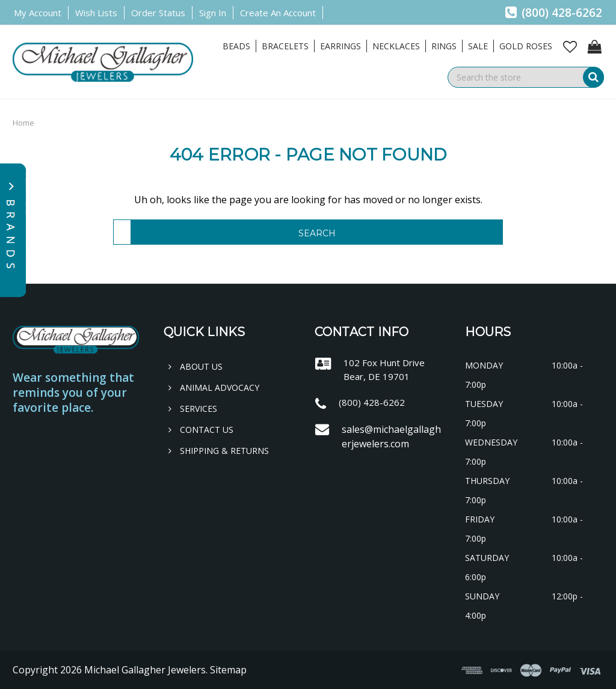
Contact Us (201, 430)
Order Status (158, 13)
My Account (38, 13)
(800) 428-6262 (554, 13)
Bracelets (285, 46)
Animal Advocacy (214, 387)
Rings (444, 46)
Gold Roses (526, 46)
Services (193, 409)
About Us (196, 366)
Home (23, 123)
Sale (478, 46)
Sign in (213, 13)
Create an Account (278, 13)
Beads (236, 46)
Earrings (340, 46)
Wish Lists (96, 13)
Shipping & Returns (219, 451)
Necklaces (396, 46)
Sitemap (228, 670)
